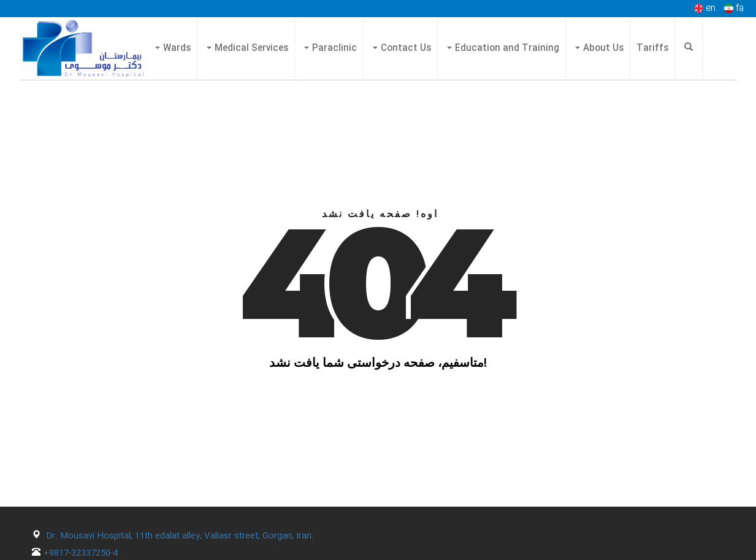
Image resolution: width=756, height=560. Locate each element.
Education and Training (503, 48)
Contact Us (402, 48)
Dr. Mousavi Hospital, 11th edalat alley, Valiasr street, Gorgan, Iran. (180, 536)
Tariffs (652, 48)
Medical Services (247, 48)
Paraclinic (330, 48)
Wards (173, 48)
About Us (599, 48)
